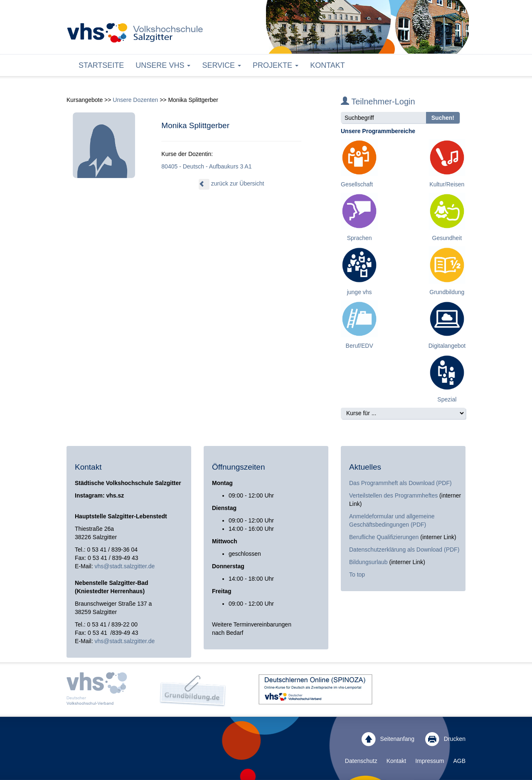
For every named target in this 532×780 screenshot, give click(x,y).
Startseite (101, 65)
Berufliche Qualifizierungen (385, 537)
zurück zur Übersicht (231, 183)
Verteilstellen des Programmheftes (393, 495)
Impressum (430, 761)
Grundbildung (447, 292)
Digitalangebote (449, 346)
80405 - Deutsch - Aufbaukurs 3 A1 (206, 166)
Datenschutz (361, 761)
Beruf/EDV (360, 346)
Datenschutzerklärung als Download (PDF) (404, 550)
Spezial (447, 399)
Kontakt (328, 65)
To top (357, 574)
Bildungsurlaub (368, 562)
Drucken (445, 739)
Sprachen (360, 238)
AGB (459, 761)
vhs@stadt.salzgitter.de (124, 566)
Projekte (276, 65)
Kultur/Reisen (447, 184)
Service (222, 65)
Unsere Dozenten (135, 100)
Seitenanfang (388, 739)
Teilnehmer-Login (378, 102)
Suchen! (443, 118)
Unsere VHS (163, 65)
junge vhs (360, 292)
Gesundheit (447, 238)
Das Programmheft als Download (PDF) (400, 483)
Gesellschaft (357, 184)
